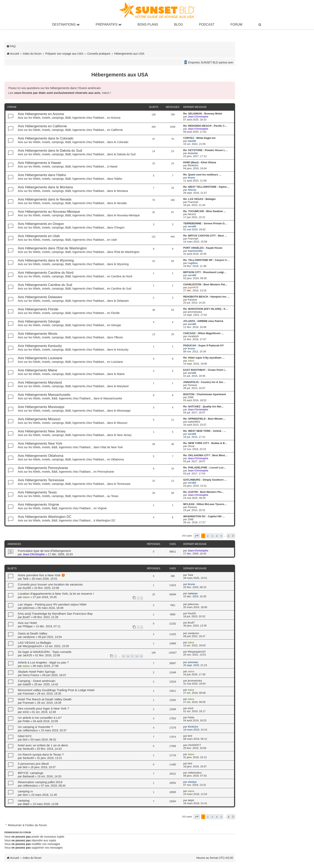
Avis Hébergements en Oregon (41, 224)
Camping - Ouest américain (37, 681)
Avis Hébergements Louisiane (40, 358)
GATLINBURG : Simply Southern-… (205, 480)
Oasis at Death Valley (33, 633)
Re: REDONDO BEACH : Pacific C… (205, 126)
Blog (178, 25)
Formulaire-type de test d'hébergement (44, 551)
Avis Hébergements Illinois (38, 334)
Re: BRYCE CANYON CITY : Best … (205, 236)
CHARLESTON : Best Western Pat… (205, 284)
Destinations (66, 25)
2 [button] (208, 536)
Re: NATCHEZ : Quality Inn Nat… (203, 406)
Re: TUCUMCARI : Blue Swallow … (205, 211)
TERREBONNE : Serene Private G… (205, 223)
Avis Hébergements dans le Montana (45, 187)
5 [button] (221, 536)
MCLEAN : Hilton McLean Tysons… (205, 504)
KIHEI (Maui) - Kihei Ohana (200, 162)
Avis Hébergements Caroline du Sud (45, 285)
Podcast (207, 25)
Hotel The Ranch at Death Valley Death (45, 699)
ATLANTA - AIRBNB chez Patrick (203, 321)
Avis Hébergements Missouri (39, 419)
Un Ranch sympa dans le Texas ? (41, 754)
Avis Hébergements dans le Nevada (45, 199)
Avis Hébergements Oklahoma (41, 456)
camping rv (25, 791)
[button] (197, 536)
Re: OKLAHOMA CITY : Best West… (205, 455)
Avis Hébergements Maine (38, 370)
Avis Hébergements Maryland (40, 382)
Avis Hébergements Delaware (40, 297)
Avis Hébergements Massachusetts (44, 395)
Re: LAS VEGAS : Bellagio (199, 199)
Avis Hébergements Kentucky (40, 346)
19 (141, 656)
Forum (236, 25)
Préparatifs (109, 25)
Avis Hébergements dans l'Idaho (42, 175)
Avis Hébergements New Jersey (42, 431)
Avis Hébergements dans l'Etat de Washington (52, 248)
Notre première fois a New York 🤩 (41, 575)
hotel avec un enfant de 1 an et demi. (43, 745)
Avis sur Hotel (27, 623)
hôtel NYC (25, 736)
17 (132, 656)
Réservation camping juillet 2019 (40, 782)
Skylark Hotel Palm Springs (36, 672)
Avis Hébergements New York (40, 444)
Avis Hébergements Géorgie (39, 321)
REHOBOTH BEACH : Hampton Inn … (206, 297)
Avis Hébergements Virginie (38, 505)
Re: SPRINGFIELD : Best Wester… (204, 419)
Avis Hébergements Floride (38, 309)
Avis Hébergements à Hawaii (39, 163)
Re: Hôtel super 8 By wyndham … (204, 358)
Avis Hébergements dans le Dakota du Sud (50, 151)
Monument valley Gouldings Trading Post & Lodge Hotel (56, 690)
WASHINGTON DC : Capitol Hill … (204, 516)
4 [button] (217, 536)
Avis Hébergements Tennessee (41, 480)
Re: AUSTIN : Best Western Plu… (204, 492)
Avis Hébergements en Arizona (41, 114)
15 (123, 656)
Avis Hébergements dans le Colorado (46, 138)
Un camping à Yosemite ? (35, 727)
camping (24, 800)
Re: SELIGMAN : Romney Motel (203, 114)
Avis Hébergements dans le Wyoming (46, 260)
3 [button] (212, 536)
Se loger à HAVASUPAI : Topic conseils (45, 652)
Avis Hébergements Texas (37, 492)
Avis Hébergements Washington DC (45, 517)
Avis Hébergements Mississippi (41, 407)
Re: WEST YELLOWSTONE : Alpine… (206, 187)
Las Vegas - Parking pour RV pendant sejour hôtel (52, 604)
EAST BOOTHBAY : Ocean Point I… (205, 370)
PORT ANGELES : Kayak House (203, 248)
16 (128, 656)
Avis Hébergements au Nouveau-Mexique (49, 212)
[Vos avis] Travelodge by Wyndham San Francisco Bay (55, 614)
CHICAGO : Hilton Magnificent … (203, 333)
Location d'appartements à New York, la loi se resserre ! (56, 594)
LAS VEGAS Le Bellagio (35, 643)
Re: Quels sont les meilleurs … (202, 175)
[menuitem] (260, 25)
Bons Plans (148, 25)
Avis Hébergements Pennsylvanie (43, 468)
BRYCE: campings (31, 773)
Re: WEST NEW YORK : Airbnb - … (205, 431)
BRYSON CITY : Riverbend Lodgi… (205, 272)
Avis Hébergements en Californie (42, 126)
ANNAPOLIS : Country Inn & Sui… (204, 382)
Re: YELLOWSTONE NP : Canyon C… (206, 260)
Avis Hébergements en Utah (39, 236)
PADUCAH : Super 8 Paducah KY (204, 345)
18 (137, 656)
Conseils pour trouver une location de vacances (50, 584)
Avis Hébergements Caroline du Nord (46, 273)
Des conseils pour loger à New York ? (43, 708)
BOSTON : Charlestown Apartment (205, 394)
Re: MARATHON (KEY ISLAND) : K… (206, 309)
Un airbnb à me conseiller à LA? (40, 718)
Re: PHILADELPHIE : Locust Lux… (205, 468)
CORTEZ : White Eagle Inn (199, 138)
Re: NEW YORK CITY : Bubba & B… (205, 443)
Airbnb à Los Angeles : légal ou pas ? (43, 662)
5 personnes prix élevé (33, 764)
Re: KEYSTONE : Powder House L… (205, 150)
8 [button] (229, 536)
